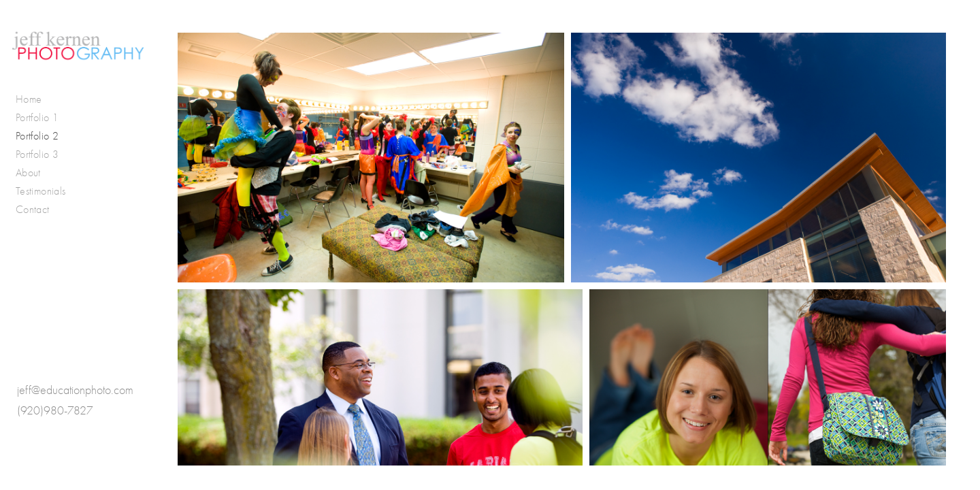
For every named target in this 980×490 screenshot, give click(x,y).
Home (29, 99)
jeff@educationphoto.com (75, 390)
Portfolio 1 (37, 117)
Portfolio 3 (37, 154)
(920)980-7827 (55, 411)
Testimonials (40, 191)
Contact (33, 209)
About (28, 173)
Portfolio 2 (37, 136)
